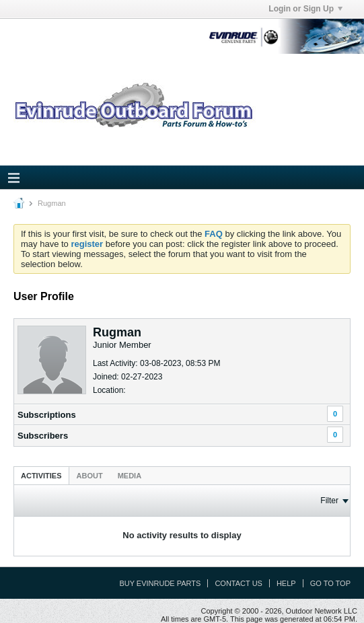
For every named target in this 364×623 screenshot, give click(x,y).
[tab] (41, 475)
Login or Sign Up (305, 9)
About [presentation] (90, 476)
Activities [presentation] (41, 476)
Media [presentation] (130, 476)
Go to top (330, 583)
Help (286, 583)
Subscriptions (47, 415)
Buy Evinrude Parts (160, 583)
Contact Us (239, 583)
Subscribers (43, 436)
